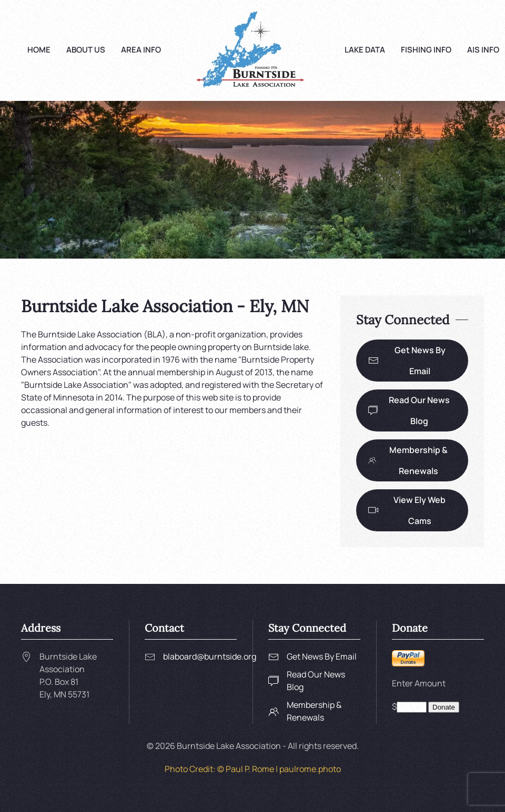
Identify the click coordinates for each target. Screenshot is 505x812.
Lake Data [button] (365, 50)
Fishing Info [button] (426, 50)
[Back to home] (253, 50)
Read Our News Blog (409, 410)
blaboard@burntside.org (210, 656)
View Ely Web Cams (407, 510)
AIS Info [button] (483, 50)
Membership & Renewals (408, 460)
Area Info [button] (141, 50)
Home (39, 50)
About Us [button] (86, 50)
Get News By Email (407, 361)
